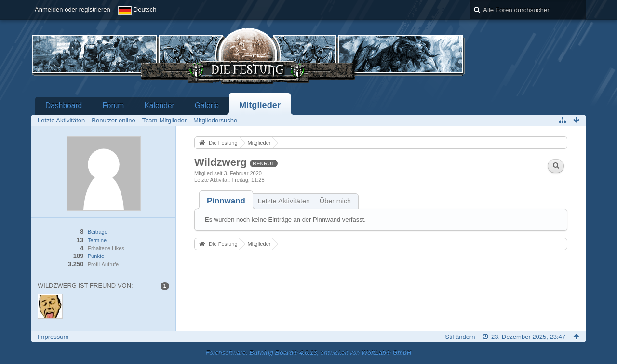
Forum (113, 105)
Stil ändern (460, 337)
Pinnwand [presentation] (226, 201)
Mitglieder (260, 105)
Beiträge (98, 232)
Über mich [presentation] (335, 201)
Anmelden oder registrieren (73, 9)
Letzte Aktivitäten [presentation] (284, 201)
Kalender (159, 105)
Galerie (207, 105)
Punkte (96, 256)
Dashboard (64, 105)
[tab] (226, 201)
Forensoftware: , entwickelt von (308, 353)
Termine (97, 240)
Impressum (53, 337)
